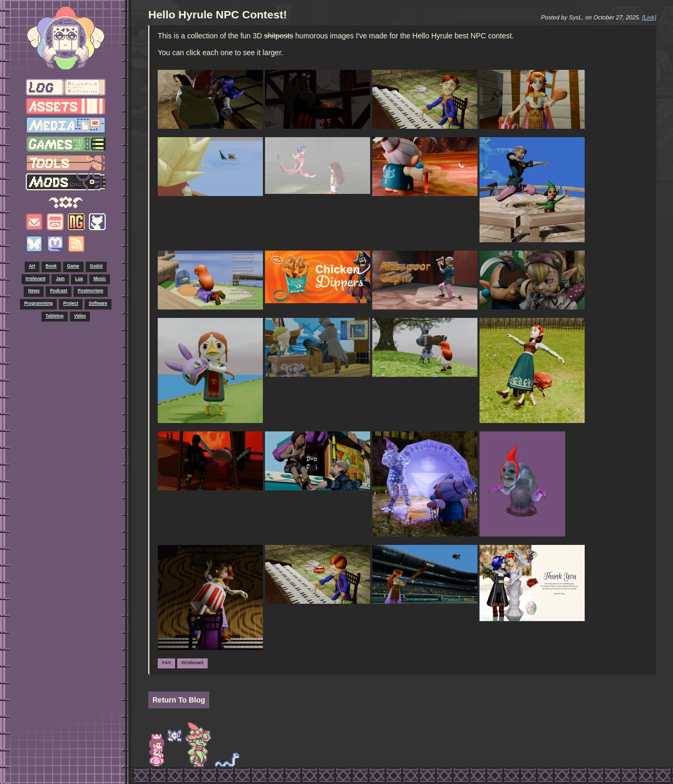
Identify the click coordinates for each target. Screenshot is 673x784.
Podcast (59, 291)
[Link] (649, 17)
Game (73, 266)
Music (100, 278)
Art (32, 266)
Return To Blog (179, 700)
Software (98, 303)
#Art (166, 663)
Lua (79, 278)
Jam (60, 278)
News (34, 291)
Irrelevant (36, 278)
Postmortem (91, 291)
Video (80, 316)
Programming (38, 303)
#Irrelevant (192, 663)
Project (70, 303)
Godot (96, 266)
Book (51, 266)
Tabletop (55, 316)
